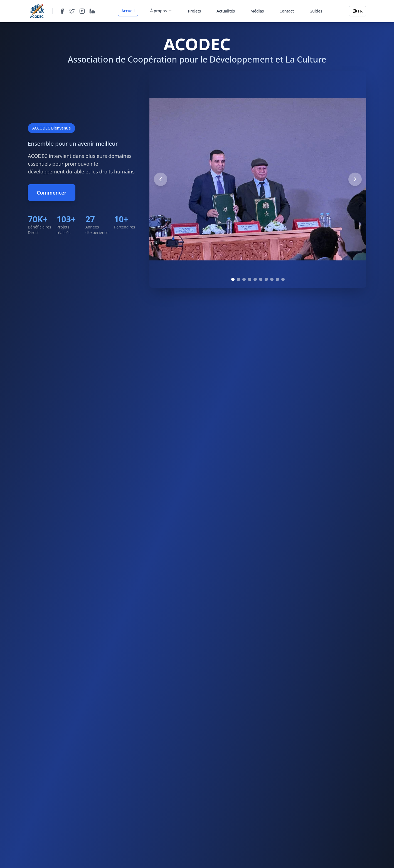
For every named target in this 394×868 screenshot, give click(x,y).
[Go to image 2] (238, 279)
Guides (316, 11)
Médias (257, 11)
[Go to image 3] (244, 279)
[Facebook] (62, 11)
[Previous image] (161, 179)
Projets (194, 11)
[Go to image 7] (266, 279)
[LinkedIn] (92, 11)
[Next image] (355, 179)
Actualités (226, 11)
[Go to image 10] (283, 279)
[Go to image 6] (261, 279)
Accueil (128, 11)
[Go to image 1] (233, 279)
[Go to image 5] (255, 279)
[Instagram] (82, 11)
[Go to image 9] (277, 279)
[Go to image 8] (272, 279)
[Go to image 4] (250, 279)
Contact (287, 11)
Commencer (52, 193)
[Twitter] (72, 11)
